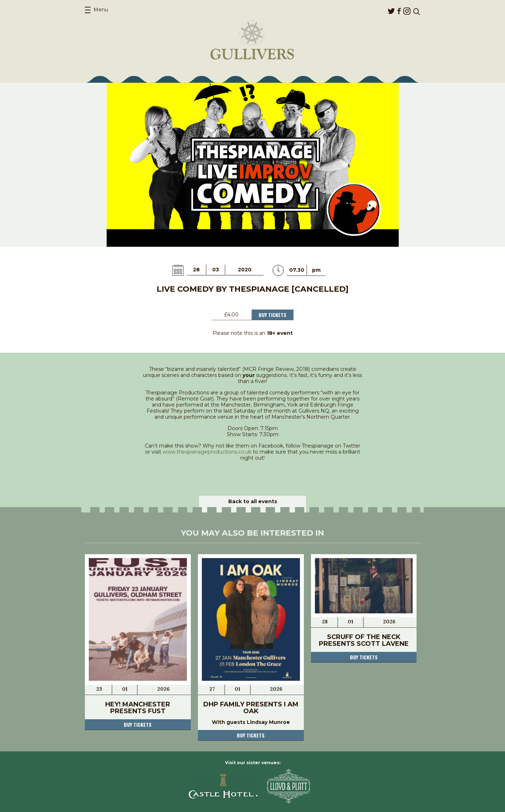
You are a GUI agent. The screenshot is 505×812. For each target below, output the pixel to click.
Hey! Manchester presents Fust (138, 708)
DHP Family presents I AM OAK (251, 708)
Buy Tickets (272, 315)
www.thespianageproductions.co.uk (207, 452)
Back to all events (253, 501)
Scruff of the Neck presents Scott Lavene (364, 640)
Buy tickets (138, 724)
